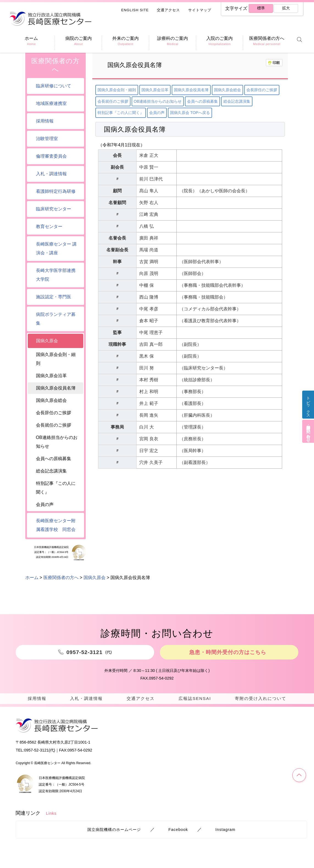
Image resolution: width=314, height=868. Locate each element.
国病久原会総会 (227, 90)
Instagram (225, 832)
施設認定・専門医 (54, 297)
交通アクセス (168, 10)
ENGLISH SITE (135, 10)
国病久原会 (47, 341)
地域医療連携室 (51, 103)
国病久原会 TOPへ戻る (190, 113)
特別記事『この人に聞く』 (121, 113)
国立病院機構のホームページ (114, 832)
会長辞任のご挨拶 (262, 90)
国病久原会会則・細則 (117, 90)
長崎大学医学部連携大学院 (56, 275)
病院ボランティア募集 (56, 319)
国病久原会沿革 (155, 90)
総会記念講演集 (237, 101)
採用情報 (45, 121)
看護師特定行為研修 (56, 191)
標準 (260, 9)
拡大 (285, 9)
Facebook (178, 832)
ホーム (32, 578)
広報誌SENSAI (194, 699)
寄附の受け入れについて (260, 699)
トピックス (307, 407)
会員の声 (157, 113)
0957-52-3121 (37, 752)
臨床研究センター (54, 209)
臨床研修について (54, 86)
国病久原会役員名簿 (191, 90)
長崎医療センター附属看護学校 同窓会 (56, 525)
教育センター (49, 226)
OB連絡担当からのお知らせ (158, 101)
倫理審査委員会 (51, 156)
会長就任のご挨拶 (113, 101)
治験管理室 (47, 139)
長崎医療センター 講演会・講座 (56, 248)
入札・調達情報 (51, 174)
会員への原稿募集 (202, 101)
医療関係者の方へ (55, 65)
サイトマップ (200, 10)
